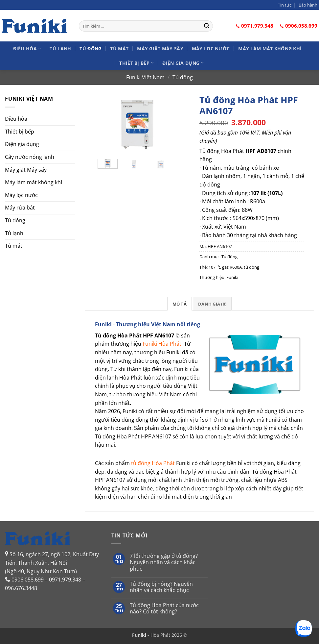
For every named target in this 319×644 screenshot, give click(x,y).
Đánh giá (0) (212, 304)
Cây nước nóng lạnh (30, 157)
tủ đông (251, 267)
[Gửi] (207, 26)
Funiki (232, 277)
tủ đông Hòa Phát (153, 463)
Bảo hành (308, 5)
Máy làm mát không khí (270, 49)
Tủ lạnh (60, 49)
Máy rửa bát (20, 208)
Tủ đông (91, 49)
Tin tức (285, 5)
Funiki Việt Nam (145, 77)
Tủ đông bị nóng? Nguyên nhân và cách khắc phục (161, 587)
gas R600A (232, 267)
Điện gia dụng (183, 63)
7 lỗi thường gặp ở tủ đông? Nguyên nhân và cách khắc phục (164, 562)
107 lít (214, 267)
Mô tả (180, 304)
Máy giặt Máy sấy (160, 49)
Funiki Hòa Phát (162, 344)
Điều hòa (27, 49)
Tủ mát (119, 49)
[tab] (180, 304)
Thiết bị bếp (137, 63)
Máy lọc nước (211, 49)
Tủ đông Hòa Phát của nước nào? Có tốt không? (164, 608)
